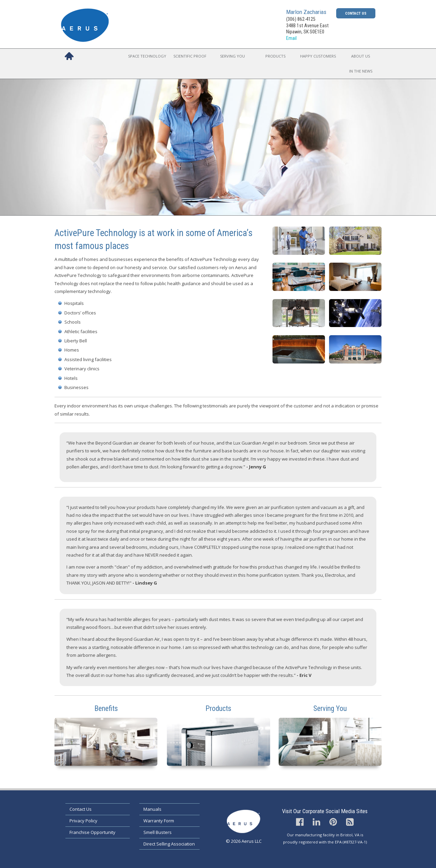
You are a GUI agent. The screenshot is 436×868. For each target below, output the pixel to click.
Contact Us (356, 13)
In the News (361, 71)
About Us (361, 56)
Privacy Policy (83, 821)
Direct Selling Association (169, 844)
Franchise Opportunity (92, 832)
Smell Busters (158, 832)
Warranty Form (159, 821)
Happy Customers (318, 56)
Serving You (232, 56)
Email (291, 38)
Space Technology (147, 56)
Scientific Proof (190, 56)
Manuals (152, 809)
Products (275, 56)
